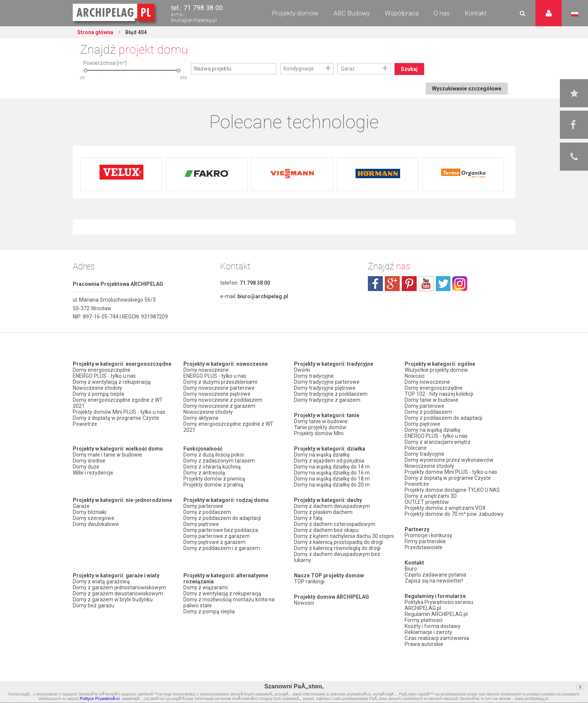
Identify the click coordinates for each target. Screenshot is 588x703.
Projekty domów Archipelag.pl (114, 13)
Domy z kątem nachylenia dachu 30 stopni (344, 536)
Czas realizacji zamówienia (437, 638)
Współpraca (402, 13)
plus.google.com (392, 284)
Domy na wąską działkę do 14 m (332, 467)
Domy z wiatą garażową (101, 581)
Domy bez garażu (94, 605)
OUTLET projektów (427, 502)
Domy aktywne (201, 418)
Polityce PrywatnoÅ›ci (99, 698)
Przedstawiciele (424, 547)
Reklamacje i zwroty (428, 632)
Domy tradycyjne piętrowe (325, 388)
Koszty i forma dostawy (433, 626)
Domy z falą (308, 518)
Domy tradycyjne (314, 376)
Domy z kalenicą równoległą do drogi (337, 548)
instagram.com (460, 284)
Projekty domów (295, 13)
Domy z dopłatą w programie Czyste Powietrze (116, 421)
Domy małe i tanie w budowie (107, 455)
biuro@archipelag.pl (194, 20)
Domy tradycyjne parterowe (327, 382)
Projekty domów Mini (319, 433)
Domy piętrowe (201, 524)
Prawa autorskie (424, 644)
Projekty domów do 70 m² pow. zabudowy (454, 514)
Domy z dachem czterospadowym (335, 524)
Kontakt (476, 13)
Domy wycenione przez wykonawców (449, 460)
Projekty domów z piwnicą (214, 479)
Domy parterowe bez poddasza (221, 530)
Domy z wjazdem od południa (329, 461)
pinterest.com (409, 284)
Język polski (575, 14)
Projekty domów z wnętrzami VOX (445, 508)
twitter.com (443, 284)
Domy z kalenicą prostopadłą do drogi (338, 542)
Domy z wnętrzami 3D (431, 496)
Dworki (302, 370)
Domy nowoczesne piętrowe (217, 394)
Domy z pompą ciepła (98, 394)
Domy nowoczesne (206, 370)
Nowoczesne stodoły (97, 388)
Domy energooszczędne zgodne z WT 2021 (118, 403)
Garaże (81, 506)
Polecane (416, 448)
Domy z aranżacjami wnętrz (438, 442)
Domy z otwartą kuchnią (212, 467)
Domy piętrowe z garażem (214, 542)
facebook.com (375, 284)
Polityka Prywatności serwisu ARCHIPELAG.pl (439, 605)
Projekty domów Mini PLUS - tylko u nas (119, 412)
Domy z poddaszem (207, 512)
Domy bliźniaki (90, 512)
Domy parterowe (203, 506)
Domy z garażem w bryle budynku (113, 599)
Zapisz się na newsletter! (434, 581)
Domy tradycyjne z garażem (327, 400)
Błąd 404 (135, 32)
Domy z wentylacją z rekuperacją (112, 382)
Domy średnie (89, 461)
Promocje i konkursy (428, 535)
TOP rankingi (309, 581)
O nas (442, 13)
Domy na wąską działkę (322, 455)
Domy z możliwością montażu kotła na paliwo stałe (229, 602)
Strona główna (95, 32)
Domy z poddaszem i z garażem (222, 548)
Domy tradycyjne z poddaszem (331, 394)
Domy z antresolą (204, 473)
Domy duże (86, 467)
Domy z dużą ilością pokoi (214, 455)
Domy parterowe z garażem (217, 536)
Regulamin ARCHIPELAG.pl (436, 614)
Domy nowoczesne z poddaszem (223, 400)
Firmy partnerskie (425, 541)
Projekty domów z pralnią (213, 485)
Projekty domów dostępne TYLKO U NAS (452, 490)
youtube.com (426, 284)
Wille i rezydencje (93, 473)
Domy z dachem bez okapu (326, 530)
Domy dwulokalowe (96, 524)
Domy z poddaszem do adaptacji (222, 518)
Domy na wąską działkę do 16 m (332, 473)
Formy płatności (424, 620)
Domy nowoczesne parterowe (219, 388)
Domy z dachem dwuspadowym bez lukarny (337, 557)
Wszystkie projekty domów (436, 370)
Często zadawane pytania (435, 575)
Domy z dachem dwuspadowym (332, 506)
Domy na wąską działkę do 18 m (332, 479)
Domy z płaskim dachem (323, 512)
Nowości (304, 603)
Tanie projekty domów (320, 427)
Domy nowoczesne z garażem (219, 406)
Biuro (411, 569)
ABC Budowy (352, 13)
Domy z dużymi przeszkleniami (220, 382)
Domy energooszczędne (102, 370)
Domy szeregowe (94, 518)
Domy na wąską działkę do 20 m (332, 485)
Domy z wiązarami (205, 587)
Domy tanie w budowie (321, 421)
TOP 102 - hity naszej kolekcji (439, 394)
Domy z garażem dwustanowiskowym (118, 593)
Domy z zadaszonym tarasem (219, 461)
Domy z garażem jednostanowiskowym (119, 587)
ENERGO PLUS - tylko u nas (104, 376)
